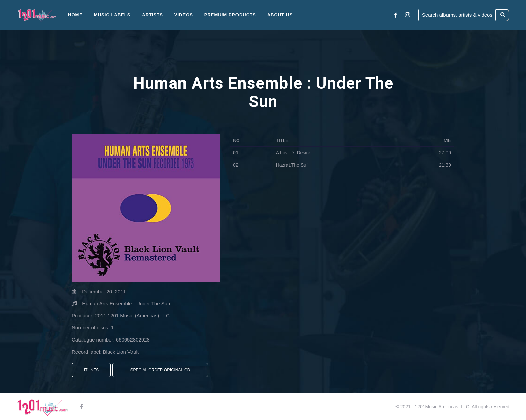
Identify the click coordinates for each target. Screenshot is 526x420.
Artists (152, 15)
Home (75, 15)
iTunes (91, 370)
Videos (184, 15)
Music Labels (112, 15)
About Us (280, 15)
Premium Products (230, 15)
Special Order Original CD (160, 370)
